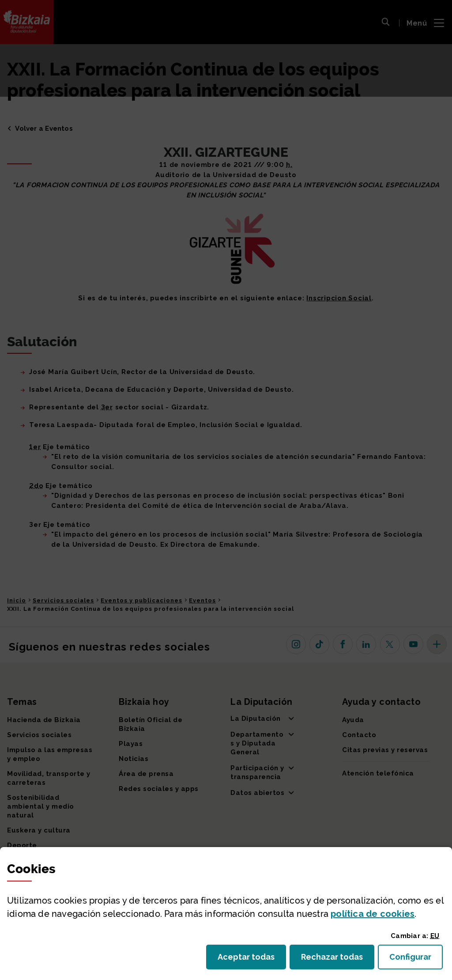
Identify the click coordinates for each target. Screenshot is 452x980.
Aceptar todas (252, 959)
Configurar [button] (416, 959)
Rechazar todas (338, 959)
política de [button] (373, 914)
